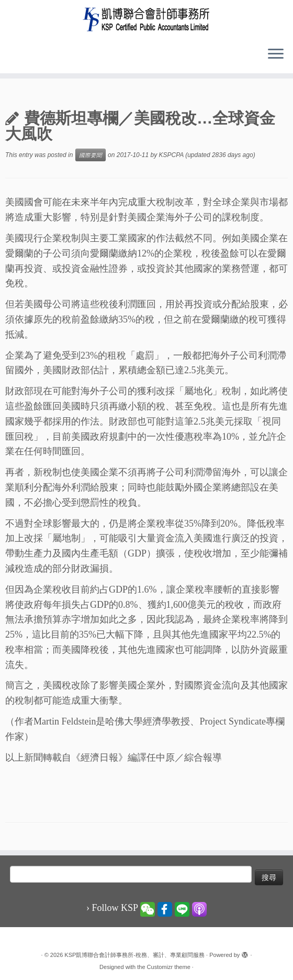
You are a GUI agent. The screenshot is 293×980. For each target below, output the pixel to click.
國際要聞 (91, 155)
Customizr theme (169, 967)
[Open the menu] (276, 54)
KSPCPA (171, 155)
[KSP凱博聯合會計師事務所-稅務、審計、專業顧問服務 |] (146, 19)
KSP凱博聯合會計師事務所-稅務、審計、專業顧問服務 (134, 955)
